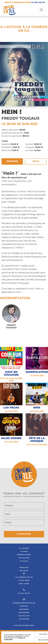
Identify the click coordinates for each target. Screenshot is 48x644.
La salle (24, 561)
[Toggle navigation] (41, 10)
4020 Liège (24, 584)
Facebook (24, 609)
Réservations (24, 555)
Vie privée (24, 619)
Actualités (24, 558)
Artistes (24, 571)
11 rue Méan (24, 580)
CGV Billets (24, 616)
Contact (24, 606)
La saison (24, 548)
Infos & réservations (25, 3)
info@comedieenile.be (24, 603)
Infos (36, 161)
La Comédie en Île (24, 577)
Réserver (12, 161)
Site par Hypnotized (24, 625)
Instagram (24, 613)
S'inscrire (24, 534)
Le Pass (24, 551)
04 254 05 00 (24, 593)
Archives (24, 568)
